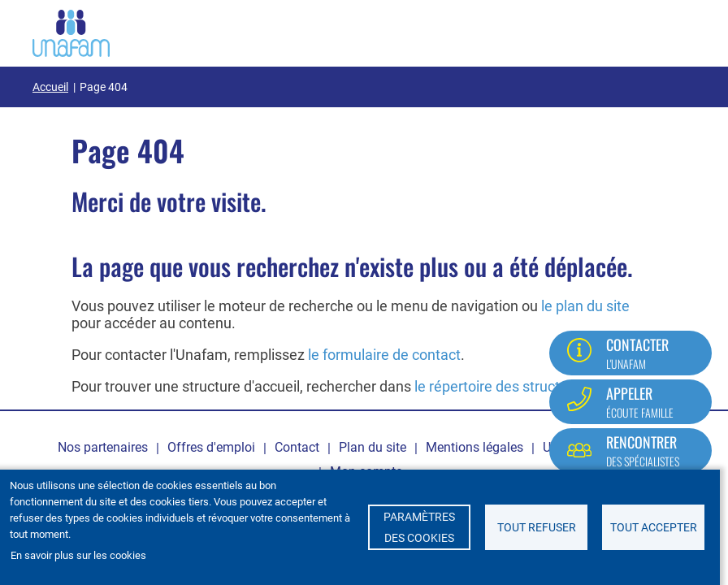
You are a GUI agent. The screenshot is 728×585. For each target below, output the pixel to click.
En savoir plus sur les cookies (78, 555)
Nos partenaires (103, 447)
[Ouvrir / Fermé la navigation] (675, 30)
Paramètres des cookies (419, 527)
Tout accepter (654, 527)
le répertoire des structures (501, 386)
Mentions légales (474, 447)
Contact (297, 447)
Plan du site (373, 447)
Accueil (50, 87)
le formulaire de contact (384, 355)
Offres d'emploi (211, 447)
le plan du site (585, 306)
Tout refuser (537, 527)
